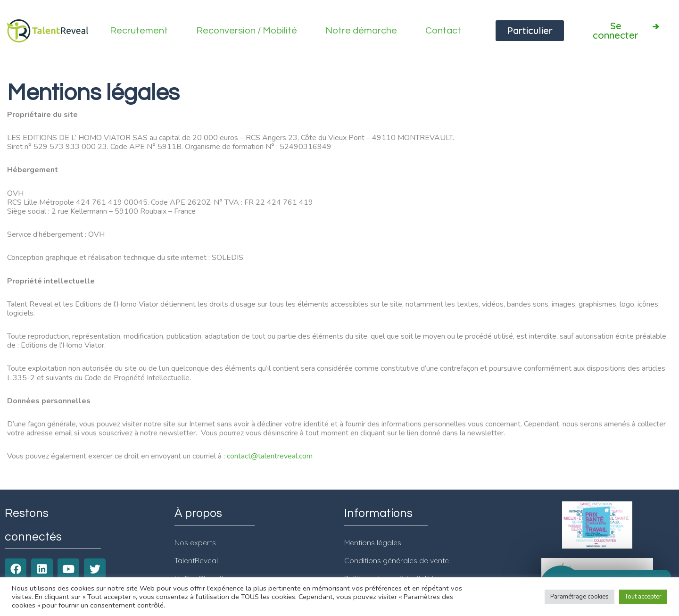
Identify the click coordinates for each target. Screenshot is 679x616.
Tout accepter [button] (643, 597)
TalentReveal (196, 560)
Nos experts (195, 542)
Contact (443, 31)
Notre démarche (361, 31)
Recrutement (139, 31)
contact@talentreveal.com (270, 456)
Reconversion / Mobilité (247, 31)
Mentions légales (373, 542)
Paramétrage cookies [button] (580, 597)
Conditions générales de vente (397, 560)
